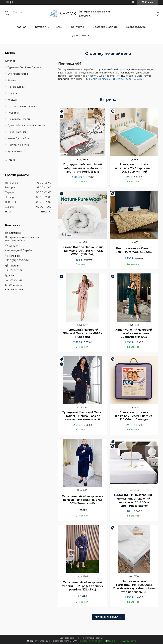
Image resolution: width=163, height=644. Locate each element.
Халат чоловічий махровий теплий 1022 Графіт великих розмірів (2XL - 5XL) (83, 586)
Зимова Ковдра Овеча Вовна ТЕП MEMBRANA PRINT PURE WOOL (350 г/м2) (82, 251)
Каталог (40, 27)
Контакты (77, 27)
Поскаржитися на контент (92, 641)
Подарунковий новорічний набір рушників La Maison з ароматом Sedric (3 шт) (83, 168)
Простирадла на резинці (22, 106)
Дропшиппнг (81, 35)
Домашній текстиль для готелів (26, 126)
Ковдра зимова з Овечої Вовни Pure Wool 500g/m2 (134, 250)
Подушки (13, 93)
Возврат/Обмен (137, 27)
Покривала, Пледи (19, 119)
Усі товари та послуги (107, 617)
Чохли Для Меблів (18, 138)
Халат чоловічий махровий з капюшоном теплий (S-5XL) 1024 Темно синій (83, 500)
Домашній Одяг (17, 132)
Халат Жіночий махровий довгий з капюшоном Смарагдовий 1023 (134, 333)
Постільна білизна (18, 145)
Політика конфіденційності (122, 641)
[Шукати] (7, 14)
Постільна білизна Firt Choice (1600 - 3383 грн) (117, 79)
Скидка (10, 160)
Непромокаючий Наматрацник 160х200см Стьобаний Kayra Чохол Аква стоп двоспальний (134, 587)
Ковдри (12, 100)
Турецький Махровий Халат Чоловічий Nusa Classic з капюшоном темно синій (83, 416)
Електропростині (18, 74)
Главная (21, 27)
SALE (59, 27)
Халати (12, 80)
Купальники (15, 151)
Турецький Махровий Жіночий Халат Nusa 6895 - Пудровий (82, 333)
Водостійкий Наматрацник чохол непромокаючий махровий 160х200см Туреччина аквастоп (134, 500)
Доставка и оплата (105, 27)
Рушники (13, 113)
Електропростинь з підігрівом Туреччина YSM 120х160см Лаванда (134, 416)
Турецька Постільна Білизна (24, 67)
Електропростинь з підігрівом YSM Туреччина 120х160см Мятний (134, 168)
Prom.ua (99, 638)
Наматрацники (16, 87)
